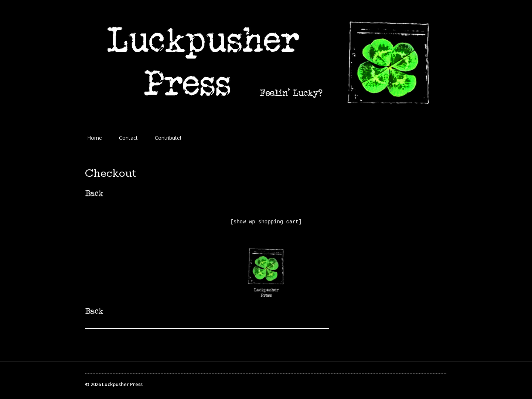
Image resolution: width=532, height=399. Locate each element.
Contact (128, 138)
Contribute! (168, 138)
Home (95, 138)
